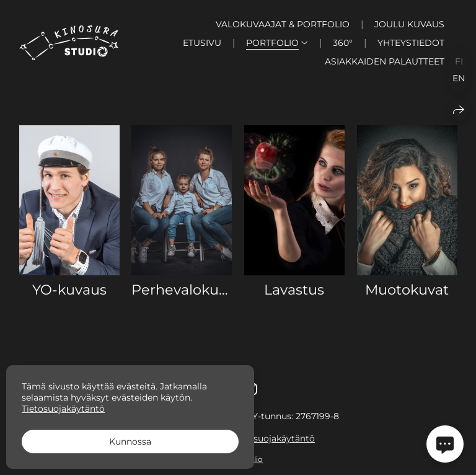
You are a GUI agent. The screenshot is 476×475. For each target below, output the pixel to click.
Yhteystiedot (411, 43)
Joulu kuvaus (409, 24)
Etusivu (202, 43)
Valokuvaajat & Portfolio (283, 24)
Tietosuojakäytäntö (273, 438)
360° (343, 43)
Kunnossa (130, 442)
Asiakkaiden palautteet (385, 61)
